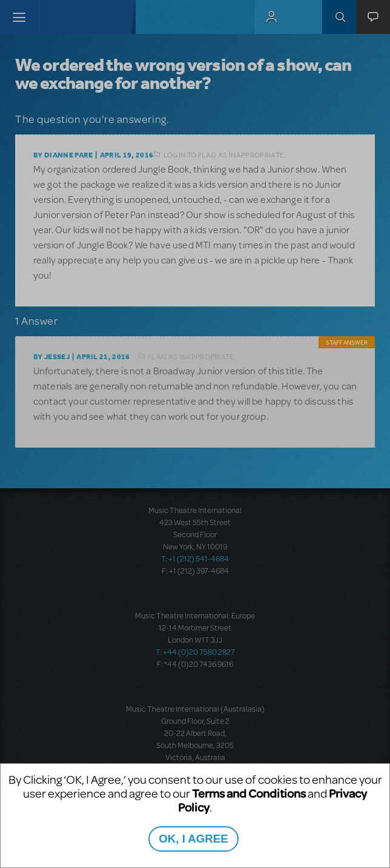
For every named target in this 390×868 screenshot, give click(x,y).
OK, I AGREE (193, 839)
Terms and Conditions (249, 793)
